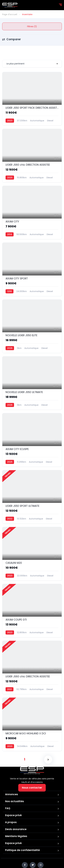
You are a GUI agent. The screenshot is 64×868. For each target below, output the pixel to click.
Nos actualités (15, 801)
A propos (11, 822)
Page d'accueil (10, 14)
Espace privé (13, 815)
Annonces (12, 794)
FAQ (8, 808)
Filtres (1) (32, 26)
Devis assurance (16, 829)
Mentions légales (16, 836)
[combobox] (32, 64)
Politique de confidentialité (22, 850)
